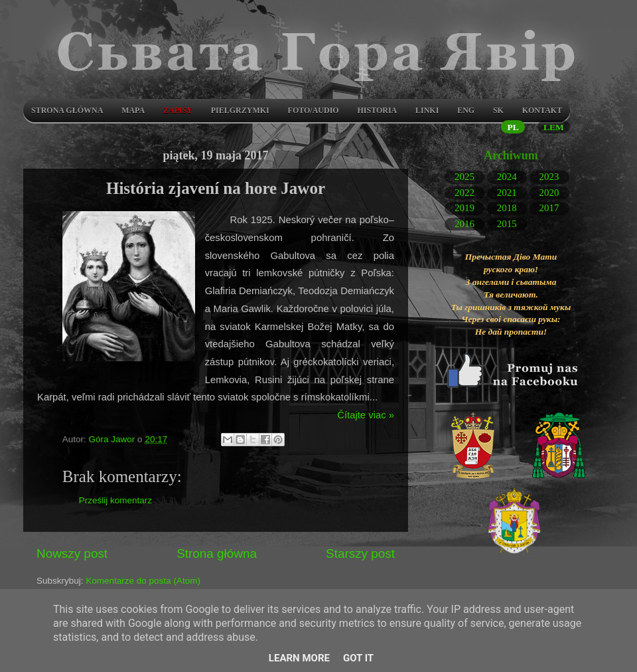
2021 (507, 192)
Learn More (299, 658)
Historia (377, 110)
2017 (549, 208)
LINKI (427, 110)
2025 (464, 177)
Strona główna (67, 110)
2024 (507, 177)
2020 (549, 192)
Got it (358, 658)
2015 (507, 223)
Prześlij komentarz (115, 500)
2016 (464, 223)
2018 (507, 208)
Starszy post (360, 553)
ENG (466, 110)
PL (513, 127)
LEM (554, 127)
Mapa (133, 110)
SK (498, 110)
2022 (464, 192)
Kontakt (542, 110)
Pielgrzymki (240, 110)
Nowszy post (72, 553)
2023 (549, 177)
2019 (464, 208)
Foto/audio (314, 110)
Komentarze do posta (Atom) (143, 581)
